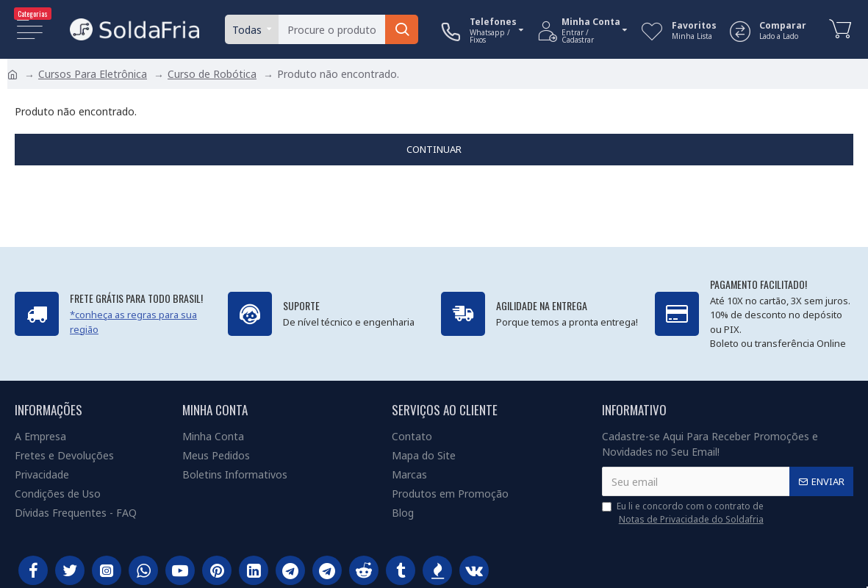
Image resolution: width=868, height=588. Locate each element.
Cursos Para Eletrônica (93, 74)
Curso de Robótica (212, 74)
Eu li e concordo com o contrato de (684, 513)
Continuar (434, 149)
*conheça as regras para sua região (133, 322)
